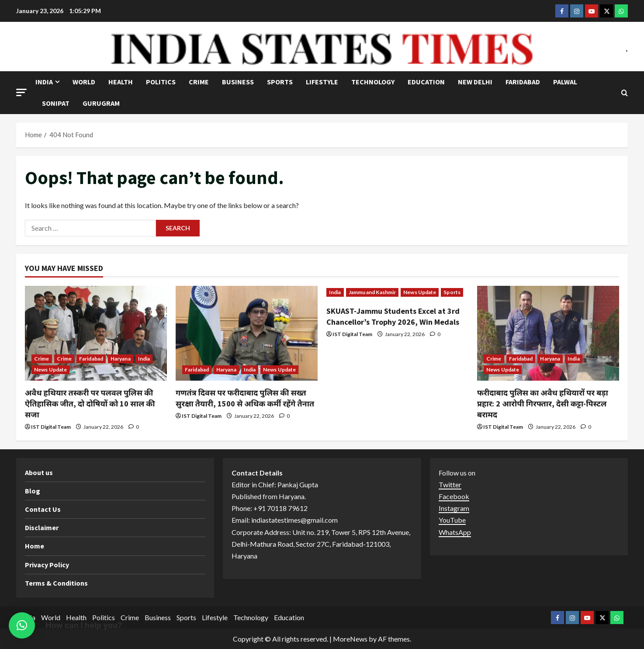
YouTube (452, 520)
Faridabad (523, 82)
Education (426, 82)
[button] (21, 92)
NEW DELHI (475, 82)
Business (238, 82)
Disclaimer (42, 528)
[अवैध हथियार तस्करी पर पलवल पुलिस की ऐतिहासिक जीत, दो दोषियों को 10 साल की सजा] (96, 333)
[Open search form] (625, 93)
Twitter (450, 484)
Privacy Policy (47, 565)
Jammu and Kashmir (372, 292)
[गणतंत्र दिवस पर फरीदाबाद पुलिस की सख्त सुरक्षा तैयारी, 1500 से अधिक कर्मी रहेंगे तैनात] (247, 333)
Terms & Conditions (56, 583)
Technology (373, 82)
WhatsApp (455, 532)
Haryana (121, 359)
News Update (50, 370)
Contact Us (43, 509)
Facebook (454, 496)
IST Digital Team (51, 427)
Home (35, 546)
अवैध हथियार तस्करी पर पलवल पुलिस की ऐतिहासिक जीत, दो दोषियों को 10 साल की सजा (90, 404)
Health (121, 82)
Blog (33, 491)
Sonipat (56, 103)
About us (39, 472)
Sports (280, 82)
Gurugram (101, 103)
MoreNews (350, 639)
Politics (161, 82)
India (44, 82)
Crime (199, 82)
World (84, 82)
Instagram (454, 508)
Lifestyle (322, 82)
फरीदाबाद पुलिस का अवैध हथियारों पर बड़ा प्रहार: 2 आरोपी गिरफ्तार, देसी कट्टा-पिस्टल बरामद (543, 404)
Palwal (565, 82)
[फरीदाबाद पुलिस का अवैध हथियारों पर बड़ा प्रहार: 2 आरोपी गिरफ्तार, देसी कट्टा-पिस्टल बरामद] (548, 333)
